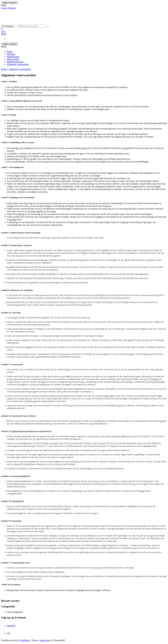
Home (10, 52)
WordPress (25, 640)
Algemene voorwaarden (18, 64)
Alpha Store (44, 640)
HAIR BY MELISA (16, 14)
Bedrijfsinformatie (15, 62)
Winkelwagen (13, 57)
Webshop (11, 54)
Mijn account (13, 59)
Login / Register (9, 8)
